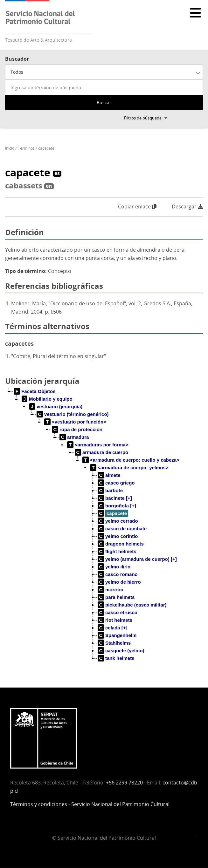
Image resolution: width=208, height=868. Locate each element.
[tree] (104, 530)
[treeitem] (35, 391)
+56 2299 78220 (124, 783)
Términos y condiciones (39, 804)
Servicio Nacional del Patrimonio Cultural (120, 804)
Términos (26, 148)
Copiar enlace (137, 207)
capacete (46, 148)
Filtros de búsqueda (143, 118)
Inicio (10, 148)
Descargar (187, 207)
